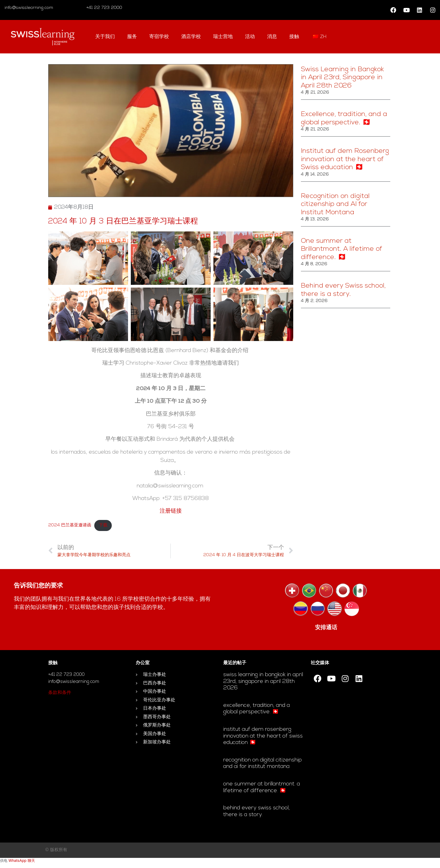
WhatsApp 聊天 (21, 860)
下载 (103, 525)
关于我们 (105, 37)
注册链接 (171, 511)
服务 (132, 37)
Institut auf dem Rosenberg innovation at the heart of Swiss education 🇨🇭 (345, 159)
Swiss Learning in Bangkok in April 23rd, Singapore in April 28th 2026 (342, 78)
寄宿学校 (159, 37)
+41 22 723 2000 (104, 8)
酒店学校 (191, 37)
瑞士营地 (223, 37)
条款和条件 (60, 693)
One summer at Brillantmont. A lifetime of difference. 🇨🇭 (342, 249)
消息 (272, 37)
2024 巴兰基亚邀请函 (70, 525)
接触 (294, 37)
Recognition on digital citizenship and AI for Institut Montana (335, 204)
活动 (250, 37)
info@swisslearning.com (29, 8)
